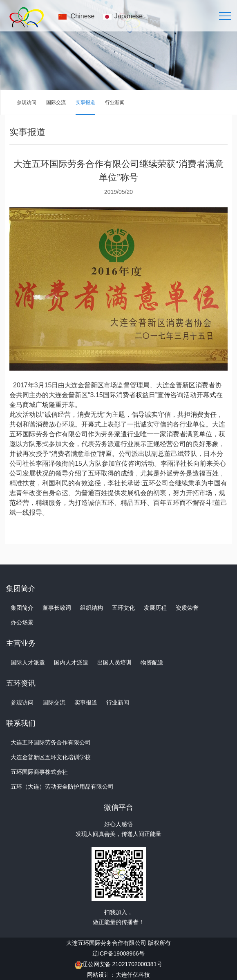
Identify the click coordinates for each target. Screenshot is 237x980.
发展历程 (155, 608)
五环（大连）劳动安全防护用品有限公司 (62, 787)
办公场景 (22, 622)
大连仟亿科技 (133, 975)
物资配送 (152, 662)
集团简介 (22, 608)
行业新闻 (115, 102)
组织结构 (92, 608)
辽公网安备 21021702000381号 (122, 964)
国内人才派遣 (71, 662)
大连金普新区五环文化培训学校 (51, 757)
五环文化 (123, 608)
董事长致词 (57, 608)
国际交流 (56, 102)
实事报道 (85, 102)
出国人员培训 (114, 662)
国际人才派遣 (28, 662)
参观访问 (27, 102)
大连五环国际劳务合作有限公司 (51, 742)
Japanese (129, 16)
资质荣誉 (187, 608)
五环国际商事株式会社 (39, 772)
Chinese (83, 16)
